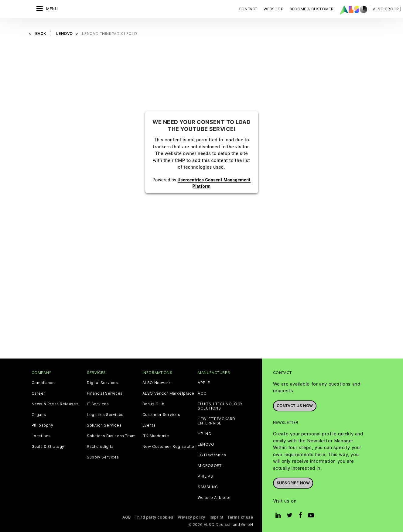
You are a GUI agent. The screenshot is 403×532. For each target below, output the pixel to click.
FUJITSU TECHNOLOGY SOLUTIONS (220, 406)
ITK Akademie (156, 436)
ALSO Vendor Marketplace (168, 393)
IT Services (98, 404)
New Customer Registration (170, 447)
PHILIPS (205, 476)
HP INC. (205, 434)
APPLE (204, 383)
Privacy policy (191, 517)
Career (39, 393)
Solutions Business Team (111, 436)
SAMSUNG (208, 487)
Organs (39, 415)
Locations (41, 436)
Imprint (216, 517)
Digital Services (102, 383)
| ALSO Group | (386, 9)
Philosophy (43, 425)
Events (149, 425)
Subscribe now (293, 483)
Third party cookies (154, 517)
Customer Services (161, 415)
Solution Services (104, 425)
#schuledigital (101, 447)
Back (41, 34)
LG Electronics (212, 455)
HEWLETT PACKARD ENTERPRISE (217, 421)
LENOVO (206, 444)
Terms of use (240, 517)
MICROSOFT (210, 466)
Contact (248, 9)
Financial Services (105, 393)
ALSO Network (157, 383)
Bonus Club (154, 404)
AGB (126, 517)
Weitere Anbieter (214, 498)
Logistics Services (105, 415)
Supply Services (103, 457)
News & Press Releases (55, 404)
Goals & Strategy (48, 447)
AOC (202, 393)
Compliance (43, 383)
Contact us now (295, 406)
